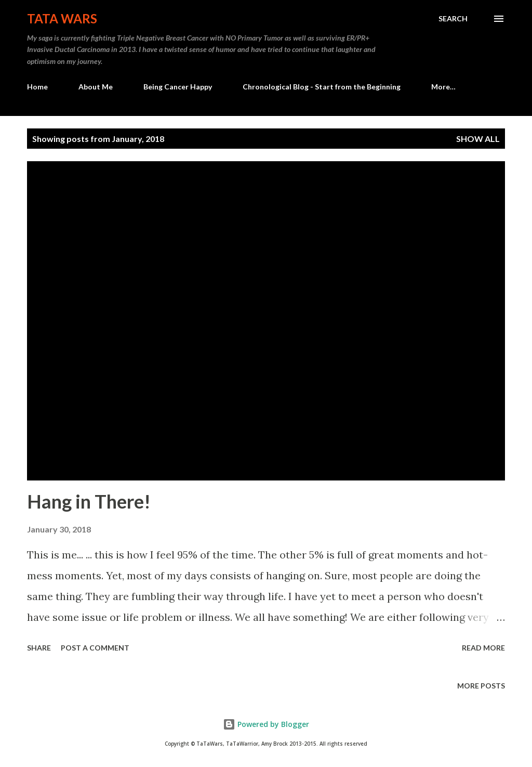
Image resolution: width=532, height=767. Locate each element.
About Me (96, 87)
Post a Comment (95, 648)
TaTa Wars (62, 18)
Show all (478, 139)
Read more (483, 648)
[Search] (453, 19)
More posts (481, 686)
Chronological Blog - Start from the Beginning (322, 87)
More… (443, 87)
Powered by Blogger (266, 724)
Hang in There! (89, 501)
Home (37, 87)
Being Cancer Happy (178, 87)
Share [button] (39, 648)
